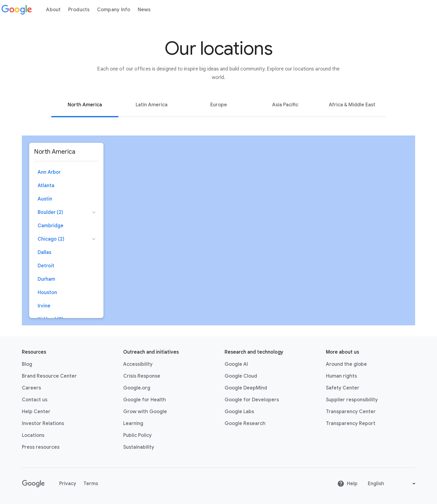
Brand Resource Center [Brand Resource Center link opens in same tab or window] (49, 376)
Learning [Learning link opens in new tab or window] (133, 423)
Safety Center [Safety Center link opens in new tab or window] (343, 388)
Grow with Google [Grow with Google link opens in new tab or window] (145, 412)
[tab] (85, 105)
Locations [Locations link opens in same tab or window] (33, 435)
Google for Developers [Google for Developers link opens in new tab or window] (252, 400)
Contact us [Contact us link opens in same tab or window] (35, 400)
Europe (219, 105)
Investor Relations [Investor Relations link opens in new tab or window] (43, 423)
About (57, 10)
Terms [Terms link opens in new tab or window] (91, 484)
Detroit (46, 266)
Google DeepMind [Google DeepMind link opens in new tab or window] (246, 388)
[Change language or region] (392, 484)
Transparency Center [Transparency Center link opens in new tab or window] (351, 412)
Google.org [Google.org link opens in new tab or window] (137, 388)
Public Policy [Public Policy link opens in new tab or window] (137, 435)
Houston (47, 293)
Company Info (117, 10)
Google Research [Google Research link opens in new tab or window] (245, 423)
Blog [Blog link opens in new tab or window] (27, 364)
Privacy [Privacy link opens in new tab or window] (68, 484)
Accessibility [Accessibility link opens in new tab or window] (138, 364)
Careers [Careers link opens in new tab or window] (31, 388)
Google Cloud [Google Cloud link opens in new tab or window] (241, 376)
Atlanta (46, 186)
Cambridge (51, 226)
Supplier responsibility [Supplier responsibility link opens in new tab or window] (352, 400)
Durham (46, 279)
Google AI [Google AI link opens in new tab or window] (236, 364)
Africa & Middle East (352, 105)
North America (85, 105)
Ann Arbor (49, 172)
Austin (45, 199)
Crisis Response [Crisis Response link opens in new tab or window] (142, 376)
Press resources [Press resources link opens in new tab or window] (41, 447)
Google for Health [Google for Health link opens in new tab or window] (145, 400)
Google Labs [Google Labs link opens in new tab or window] (239, 412)
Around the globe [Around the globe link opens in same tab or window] (346, 364)
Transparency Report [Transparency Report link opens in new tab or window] (351, 423)
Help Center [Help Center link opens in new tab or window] (36, 412)
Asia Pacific (285, 105)
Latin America (152, 105)
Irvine (44, 306)
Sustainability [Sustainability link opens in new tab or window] (139, 447)
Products (82, 10)
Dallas (44, 252)
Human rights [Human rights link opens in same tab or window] (341, 376)
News (148, 10)
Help (347, 484)
